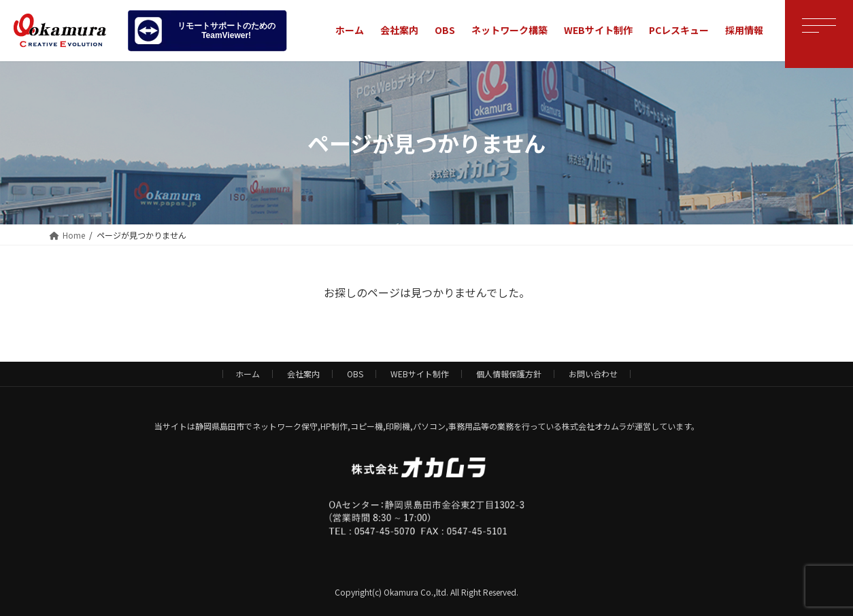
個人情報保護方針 (509, 374)
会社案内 (303, 374)
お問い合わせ (593, 374)
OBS (355, 374)
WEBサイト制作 (420, 374)
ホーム (248, 374)
